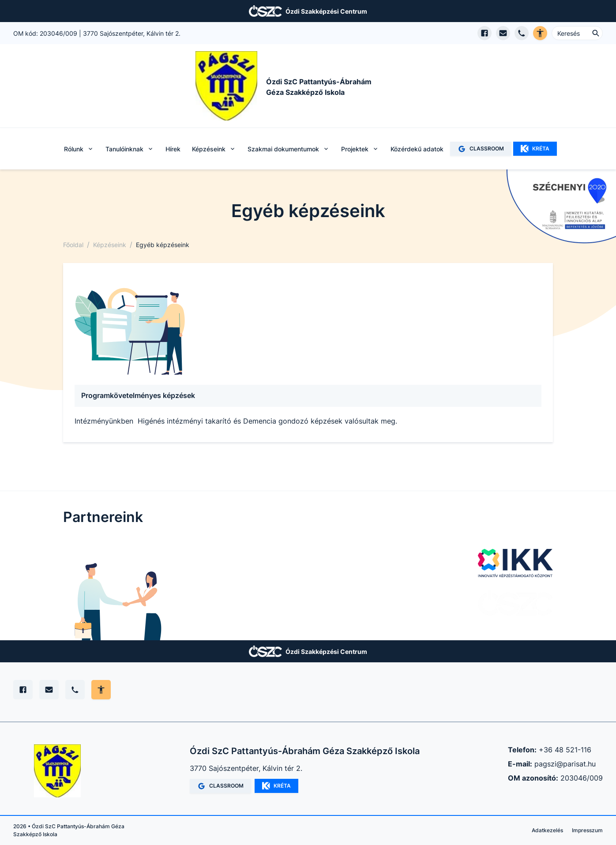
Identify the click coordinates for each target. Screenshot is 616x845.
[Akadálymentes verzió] (540, 33)
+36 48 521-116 (565, 750)
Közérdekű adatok (417, 149)
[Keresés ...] (577, 33)
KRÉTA (535, 149)
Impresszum (587, 830)
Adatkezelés (547, 830)
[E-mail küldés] (503, 33)
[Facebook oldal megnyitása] (485, 33)
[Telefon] (75, 690)
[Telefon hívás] (522, 33)
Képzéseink (110, 245)
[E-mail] (49, 690)
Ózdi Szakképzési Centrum (326, 11)
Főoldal (73, 245)
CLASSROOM (481, 149)
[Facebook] (23, 690)
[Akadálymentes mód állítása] (101, 690)
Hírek (173, 149)
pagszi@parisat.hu (565, 764)
